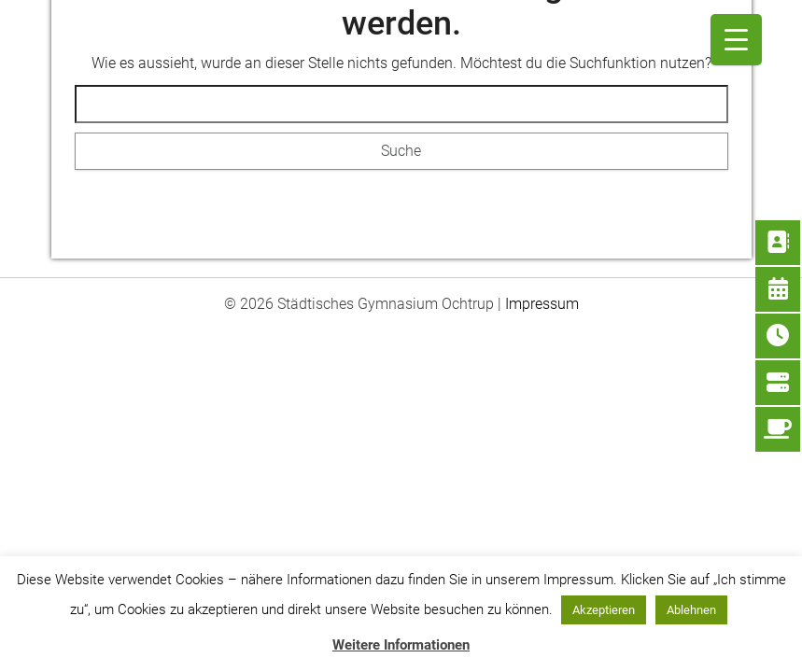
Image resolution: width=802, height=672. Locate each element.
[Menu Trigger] (736, 40)
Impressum (542, 304)
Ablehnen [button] (691, 610)
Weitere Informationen (401, 645)
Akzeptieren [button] (604, 610)
